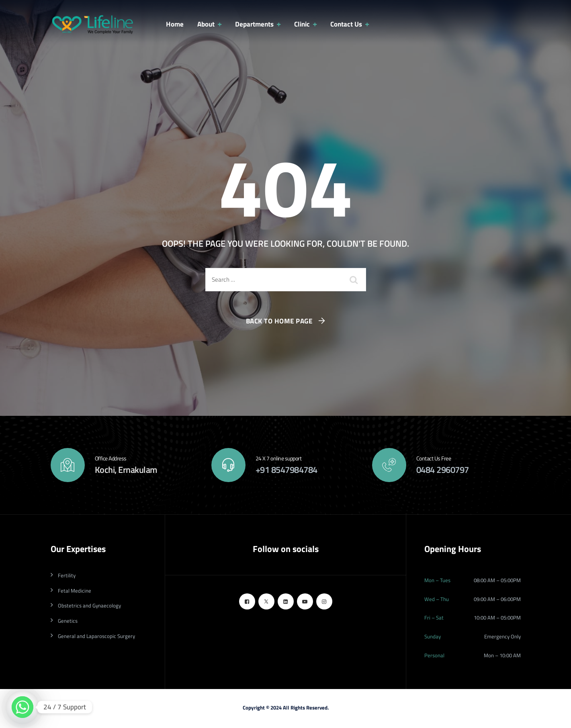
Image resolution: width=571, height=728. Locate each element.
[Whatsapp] (23, 707)
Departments (254, 24)
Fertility (67, 575)
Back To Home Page (279, 321)
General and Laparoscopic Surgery (96, 636)
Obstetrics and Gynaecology (89, 605)
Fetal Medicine (75, 591)
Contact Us (346, 24)
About (206, 24)
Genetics (68, 621)
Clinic (302, 24)
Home (175, 24)
